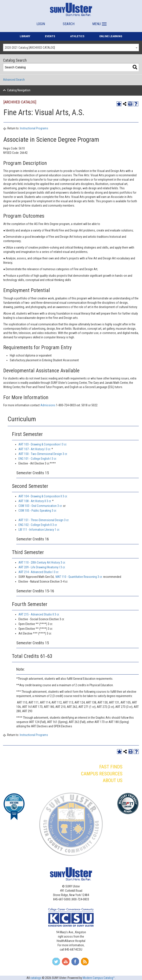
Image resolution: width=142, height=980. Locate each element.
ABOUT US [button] (113, 780)
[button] (99, 22)
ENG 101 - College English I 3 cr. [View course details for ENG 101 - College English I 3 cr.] (38, 459)
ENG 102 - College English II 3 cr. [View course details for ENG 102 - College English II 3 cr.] (38, 525)
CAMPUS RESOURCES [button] (102, 774)
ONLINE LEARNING (111, 36)
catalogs (36, 978)
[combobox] (71, 47)
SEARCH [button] (69, 24)
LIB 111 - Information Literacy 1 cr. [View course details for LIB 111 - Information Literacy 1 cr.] (39, 530)
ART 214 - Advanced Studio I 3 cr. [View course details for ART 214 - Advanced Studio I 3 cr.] (39, 572)
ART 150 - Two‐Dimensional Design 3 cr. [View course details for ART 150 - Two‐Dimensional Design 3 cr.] (43, 454)
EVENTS (50, 36)
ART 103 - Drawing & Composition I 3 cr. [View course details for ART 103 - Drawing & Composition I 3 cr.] (43, 444)
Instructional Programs (34, 128)
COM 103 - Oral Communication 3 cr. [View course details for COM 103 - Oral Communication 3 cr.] (40, 506)
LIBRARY (25, 36)
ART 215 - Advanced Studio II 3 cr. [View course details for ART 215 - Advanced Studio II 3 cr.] (39, 614)
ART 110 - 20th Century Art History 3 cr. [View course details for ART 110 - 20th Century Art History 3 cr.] (42, 562)
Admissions (48, 405)
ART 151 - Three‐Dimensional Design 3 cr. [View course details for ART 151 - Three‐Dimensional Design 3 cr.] (44, 520)
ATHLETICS (77, 36)
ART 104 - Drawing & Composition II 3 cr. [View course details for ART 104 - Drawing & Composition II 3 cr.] (43, 496)
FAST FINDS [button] (111, 767)
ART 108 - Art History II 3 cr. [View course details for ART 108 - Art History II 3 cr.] (35, 501)
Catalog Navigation (19, 90)
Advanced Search (14, 80)
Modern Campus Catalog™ (99, 978)
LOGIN (41, 24)
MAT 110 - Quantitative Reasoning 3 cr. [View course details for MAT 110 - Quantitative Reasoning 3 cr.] (79, 577)
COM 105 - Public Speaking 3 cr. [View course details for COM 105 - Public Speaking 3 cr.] (38, 511)
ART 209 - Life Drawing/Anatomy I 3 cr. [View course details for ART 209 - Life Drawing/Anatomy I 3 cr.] (42, 567)
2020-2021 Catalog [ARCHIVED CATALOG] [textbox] (30, 48)
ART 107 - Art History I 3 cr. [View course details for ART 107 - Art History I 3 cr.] (35, 449)
